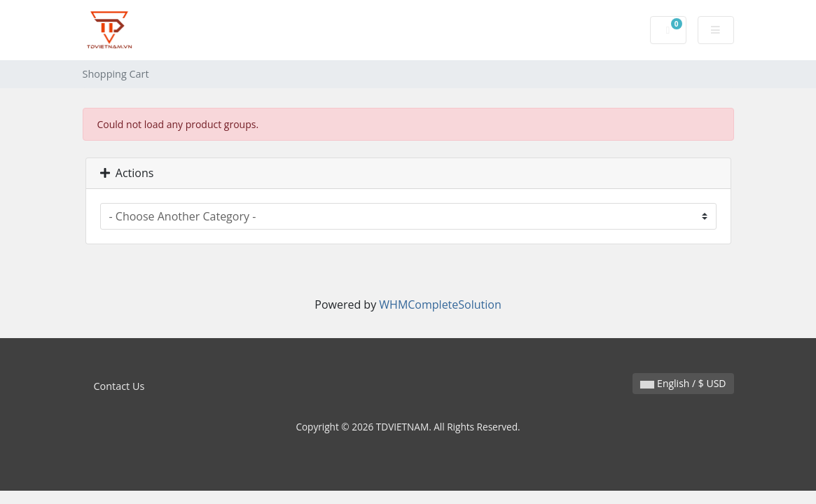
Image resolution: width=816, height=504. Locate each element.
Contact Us (119, 386)
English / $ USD (683, 383)
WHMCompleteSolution (440, 304)
